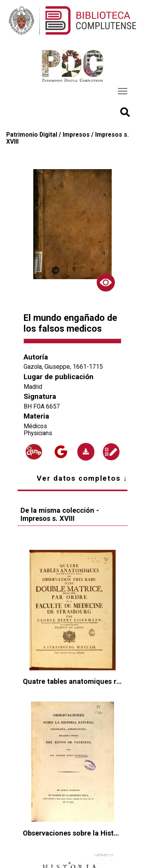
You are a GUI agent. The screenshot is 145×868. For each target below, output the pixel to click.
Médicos (35, 426)
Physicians (38, 433)
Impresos (76, 135)
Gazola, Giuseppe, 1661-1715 (63, 367)
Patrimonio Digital (32, 135)
